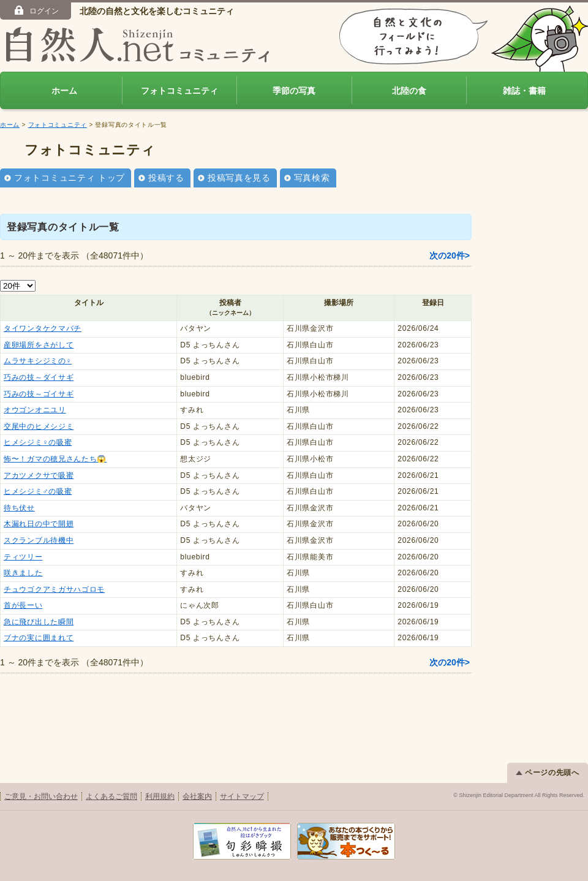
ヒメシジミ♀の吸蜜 (38, 442)
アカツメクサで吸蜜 (39, 475)
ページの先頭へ (548, 773)
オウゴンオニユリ (35, 410)
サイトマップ (242, 796)
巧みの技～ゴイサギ (39, 394)
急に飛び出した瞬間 (39, 622)
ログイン (36, 10)
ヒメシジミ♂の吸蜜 (38, 491)
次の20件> (450, 255)
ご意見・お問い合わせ (41, 796)
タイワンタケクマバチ (43, 328)
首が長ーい (23, 605)
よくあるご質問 (111, 796)
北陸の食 (409, 91)
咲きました (23, 573)
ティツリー (23, 557)
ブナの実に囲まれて (39, 638)
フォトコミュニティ (179, 91)
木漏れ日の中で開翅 (39, 524)
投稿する (166, 178)
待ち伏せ (19, 508)
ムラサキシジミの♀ (38, 361)
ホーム (64, 91)
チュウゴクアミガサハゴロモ (54, 589)
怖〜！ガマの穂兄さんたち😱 (55, 459)
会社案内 (197, 796)
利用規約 (160, 796)
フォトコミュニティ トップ (70, 178)
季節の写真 (294, 91)
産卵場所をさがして (39, 345)
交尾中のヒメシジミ (39, 426)
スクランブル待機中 (39, 540)
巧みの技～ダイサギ (39, 377)
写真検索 (312, 178)
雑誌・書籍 (524, 91)
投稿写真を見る (239, 178)
